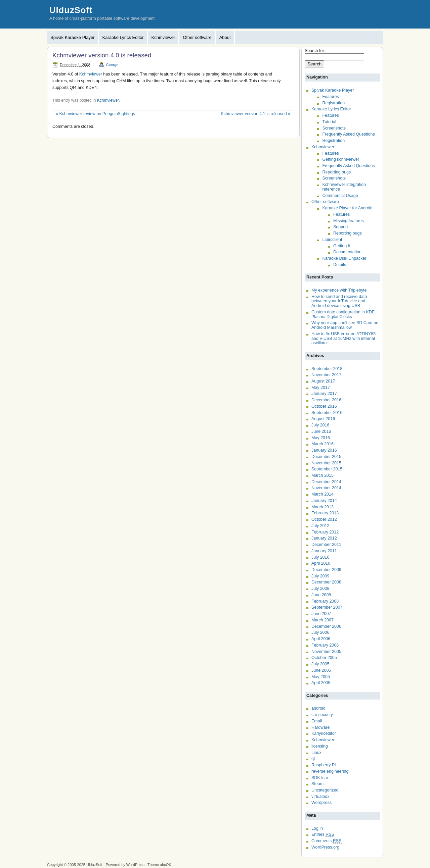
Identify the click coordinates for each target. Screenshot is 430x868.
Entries (323, 835)
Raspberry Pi (324, 765)
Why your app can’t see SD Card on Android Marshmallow (345, 325)
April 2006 (321, 639)
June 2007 (321, 614)
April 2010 (321, 563)
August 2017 (323, 381)
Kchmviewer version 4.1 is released (255, 114)
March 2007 (322, 620)
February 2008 (325, 601)
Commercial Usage (340, 196)
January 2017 (324, 394)
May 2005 (321, 677)
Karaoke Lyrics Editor (123, 37)
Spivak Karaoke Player (73, 37)
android (318, 708)
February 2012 (325, 532)
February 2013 (325, 513)
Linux (316, 753)
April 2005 (321, 683)
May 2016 (321, 438)
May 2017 (321, 388)
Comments (327, 841)
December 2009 (326, 570)
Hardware (320, 727)
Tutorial (329, 122)
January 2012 (324, 538)
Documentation (347, 252)
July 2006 (320, 632)
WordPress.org (325, 847)
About (225, 37)
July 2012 (320, 526)
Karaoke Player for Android (347, 208)
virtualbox (320, 797)
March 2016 (322, 444)
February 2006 (325, 645)
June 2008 (321, 595)
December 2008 (326, 582)
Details (340, 265)
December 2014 (326, 482)
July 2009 (320, 576)
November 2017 (326, 375)
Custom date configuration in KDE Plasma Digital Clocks (343, 314)
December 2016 (326, 400)
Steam (317, 784)
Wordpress (321, 803)
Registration (333, 103)
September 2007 (327, 607)
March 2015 (322, 475)
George (112, 65)
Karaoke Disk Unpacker (344, 258)
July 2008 (320, 589)
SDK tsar (320, 778)
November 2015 (326, 463)
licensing (320, 746)
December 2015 (326, 457)
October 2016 (324, 406)
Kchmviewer (163, 37)
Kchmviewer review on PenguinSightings (95, 114)
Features (330, 97)
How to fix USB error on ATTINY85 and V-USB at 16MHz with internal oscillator (343, 338)
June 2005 (321, 670)
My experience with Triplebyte (339, 290)
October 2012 (324, 519)
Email (317, 721)
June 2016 (321, 431)
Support (341, 227)
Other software (197, 37)
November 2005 (326, 652)
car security (322, 715)
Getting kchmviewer (341, 159)
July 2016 (320, 425)
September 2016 (327, 413)
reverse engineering (330, 771)
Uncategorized (325, 790)
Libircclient (332, 240)
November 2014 (326, 488)
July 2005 (320, 664)
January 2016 (324, 450)
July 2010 (320, 557)
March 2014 (322, 494)
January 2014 (324, 501)
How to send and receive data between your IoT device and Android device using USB (339, 301)
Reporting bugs (336, 172)
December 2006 (326, 626)
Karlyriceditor (324, 733)
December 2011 (326, 545)
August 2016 (323, 419)
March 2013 (322, 507)
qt (313, 759)
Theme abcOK (159, 865)
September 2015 (327, 469)
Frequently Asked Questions (348, 134)
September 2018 (327, 369)
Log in (317, 828)
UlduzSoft (71, 10)
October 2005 (324, 658)
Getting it (342, 246)
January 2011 (324, 551)
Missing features (349, 221)
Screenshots (334, 128)
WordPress (135, 865)
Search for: (315, 51)
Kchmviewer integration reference (344, 187)
